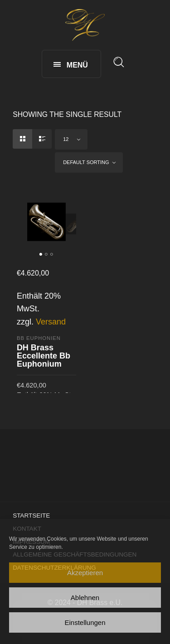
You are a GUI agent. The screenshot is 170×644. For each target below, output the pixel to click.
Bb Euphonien (39, 338)
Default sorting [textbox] (86, 162)
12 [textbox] (66, 139)
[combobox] (71, 139)
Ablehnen (85, 598)
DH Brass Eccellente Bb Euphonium (44, 356)
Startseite (31, 516)
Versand (51, 322)
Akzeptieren (85, 573)
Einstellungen (85, 622)
